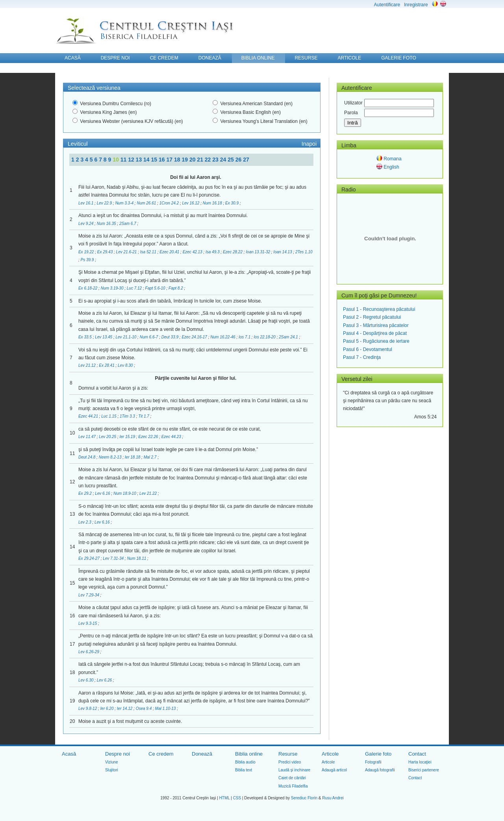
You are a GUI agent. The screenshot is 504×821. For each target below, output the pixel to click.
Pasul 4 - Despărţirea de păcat (375, 333)
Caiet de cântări (292, 778)
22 (208, 160)
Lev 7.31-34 (114, 558)
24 (224, 160)
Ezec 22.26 (149, 437)
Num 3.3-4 (125, 203)
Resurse (288, 754)
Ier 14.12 (125, 709)
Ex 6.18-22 (88, 288)
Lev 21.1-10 (126, 337)
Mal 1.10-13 (166, 709)
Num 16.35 (107, 224)
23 (216, 160)
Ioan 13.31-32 (258, 252)
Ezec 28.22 (233, 252)
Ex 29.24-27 (90, 558)
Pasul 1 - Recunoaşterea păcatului (379, 309)
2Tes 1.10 (304, 252)
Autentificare (387, 5)
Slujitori (112, 770)
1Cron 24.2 (170, 203)
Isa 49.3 (213, 252)
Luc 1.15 (109, 416)
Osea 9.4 (144, 709)
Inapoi (309, 144)
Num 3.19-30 (113, 288)
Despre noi (118, 754)
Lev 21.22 (149, 493)
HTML (225, 798)
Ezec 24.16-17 (195, 337)
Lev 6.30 (86, 680)
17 (170, 160)
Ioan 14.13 (283, 252)
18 (178, 160)
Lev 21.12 (88, 365)
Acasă (69, 754)
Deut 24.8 (87, 457)
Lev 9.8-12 (88, 709)
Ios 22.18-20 (265, 337)
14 (147, 160)
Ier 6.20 (108, 709)
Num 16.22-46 (223, 337)
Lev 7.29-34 (89, 595)
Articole (330, 754)
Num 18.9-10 (125, 493)
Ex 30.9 (233, 203)
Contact (417, 754)
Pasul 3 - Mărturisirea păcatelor (376, 325)
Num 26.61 (147, 203)
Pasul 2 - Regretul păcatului (372, 317)
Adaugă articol (334, 770)
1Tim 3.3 (128, 416)
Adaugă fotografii (380, 770)
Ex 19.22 (87, 252)
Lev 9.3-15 (88, 623)
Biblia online (249, 754)
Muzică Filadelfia (293, 786)
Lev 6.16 (103, 493)
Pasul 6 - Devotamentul (368, 349)
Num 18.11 (137, 558)
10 (116, 160)
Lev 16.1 (86, 203)
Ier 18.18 (133, 457)
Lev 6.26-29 (89, 652)
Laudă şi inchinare (294, 770)
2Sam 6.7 (128, 224)
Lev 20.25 (108, 437)
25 (231, 160)
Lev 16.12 (192, 203)
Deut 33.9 (170, 337)
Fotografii (373, 762)
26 (239, 160)
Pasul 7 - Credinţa (362, 357)
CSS (237, 798)
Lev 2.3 (85, 522)
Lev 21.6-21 (127, 252)
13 (140, 160)
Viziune (112, 762)
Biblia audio (245, 762)
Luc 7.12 (135, 288)
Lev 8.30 (126, 365)
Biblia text (244, 770)
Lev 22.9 (105, 203)
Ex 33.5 (86, 337)
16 (162, 160)
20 (193, 160)
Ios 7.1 (245, 337)
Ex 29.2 (86, 493)
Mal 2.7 (151, 457)
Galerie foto (378, 754)
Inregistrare (416, 5)
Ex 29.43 (106, 252)
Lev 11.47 (88, 437)
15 (155, 160)
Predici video (290, 762)
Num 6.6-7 (149, 337)
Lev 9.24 (86, 224)
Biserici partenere (424, 770)
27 (246, 160)
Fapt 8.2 (176, 288)
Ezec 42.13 (193, 252)
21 (201, 160)
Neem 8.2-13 (111, 457)
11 (124, 160)
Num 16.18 (213, 203)
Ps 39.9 (88, 260)
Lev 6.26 (105, 680)
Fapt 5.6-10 (156, 288)
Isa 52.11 (149, 252)
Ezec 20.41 (170, 252)
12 (132, 160)
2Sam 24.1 (289, 337)
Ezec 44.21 (89, 416)
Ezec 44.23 (172, 437)
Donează (202, 754)
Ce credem (161, 754)
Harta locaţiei (420, 762)
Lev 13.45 (104, 337)
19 (185, 160)
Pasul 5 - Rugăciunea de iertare (376, 341)
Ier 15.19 (128, 437)
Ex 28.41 (107, 365)
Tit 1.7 (144, 416)
